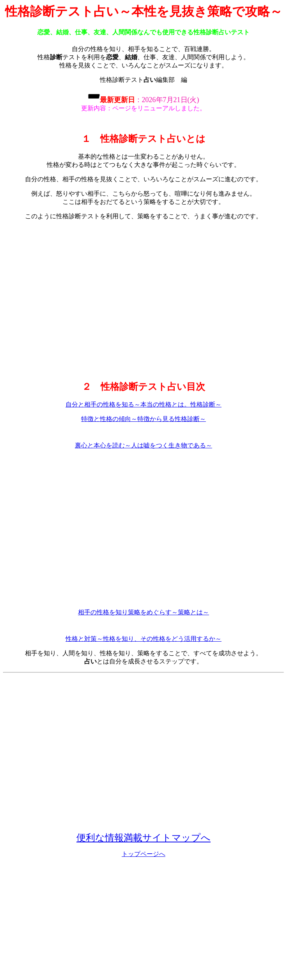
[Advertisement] (142, 300)
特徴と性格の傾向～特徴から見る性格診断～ (143, 419)
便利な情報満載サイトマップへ (143, 838)
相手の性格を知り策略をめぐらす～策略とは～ (143, 612)
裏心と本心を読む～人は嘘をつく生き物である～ (143, 445)
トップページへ (143, 854)
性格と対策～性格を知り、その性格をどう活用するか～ (143, 639)
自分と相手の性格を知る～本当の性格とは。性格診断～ (143, 404)
